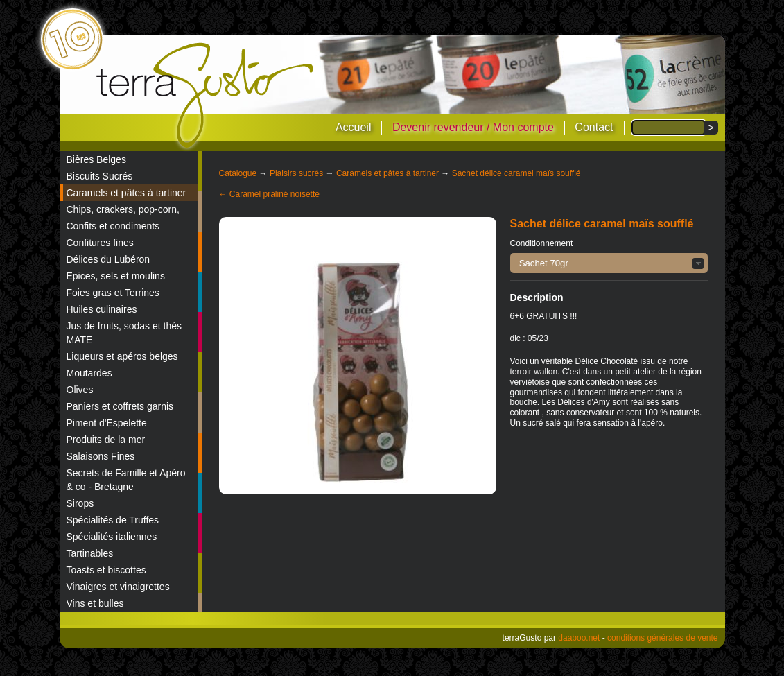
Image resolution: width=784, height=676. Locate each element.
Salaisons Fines (101, 456)
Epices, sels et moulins (116, 276)
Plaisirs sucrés (296, 173)
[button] (609, 263)
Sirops (80, 503)
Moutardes (89, 373)
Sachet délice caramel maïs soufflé (516, 173)
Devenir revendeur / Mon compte (473, 127)
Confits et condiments (113, 226)
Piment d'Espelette (107, 423)
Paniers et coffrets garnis (120, 406)
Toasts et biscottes (106, 570)
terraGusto (206, 96)
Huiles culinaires (102, 309)
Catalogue (238, 173)
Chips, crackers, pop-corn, (123, 209)
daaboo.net (579, 638)
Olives (80, 390)
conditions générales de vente (662, 638)
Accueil (354, 127)
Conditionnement (542, 243)
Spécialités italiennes (112, 537)
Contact (594, 127)
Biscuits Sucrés (100, 176)
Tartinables (90, 553)
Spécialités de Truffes (113, 520)
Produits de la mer (106, 440)
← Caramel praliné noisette (269, 194)
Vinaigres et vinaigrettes (118, 587)
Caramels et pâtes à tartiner (127, 193)
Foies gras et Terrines (113, 293)
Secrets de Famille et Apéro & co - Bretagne (126, 480)
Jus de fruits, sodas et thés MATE (124, 333)
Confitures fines (100, 243)
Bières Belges (96, 159)
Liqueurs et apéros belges (122, 356)
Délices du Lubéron (108, 259)
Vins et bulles (95, 603)
